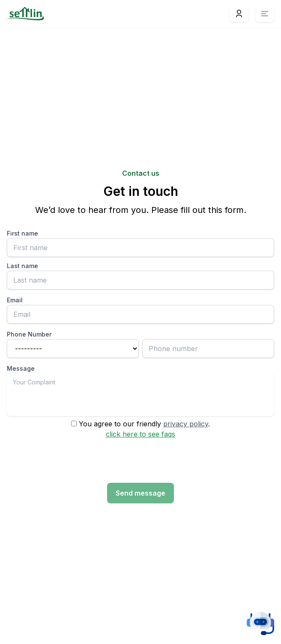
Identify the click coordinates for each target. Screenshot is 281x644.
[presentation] (72, 461)
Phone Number (29, 334)
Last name (22, 266)
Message (21, 368)
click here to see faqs (140, 434)
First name (22, 233)
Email (15, 300)
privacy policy (186, 424)
